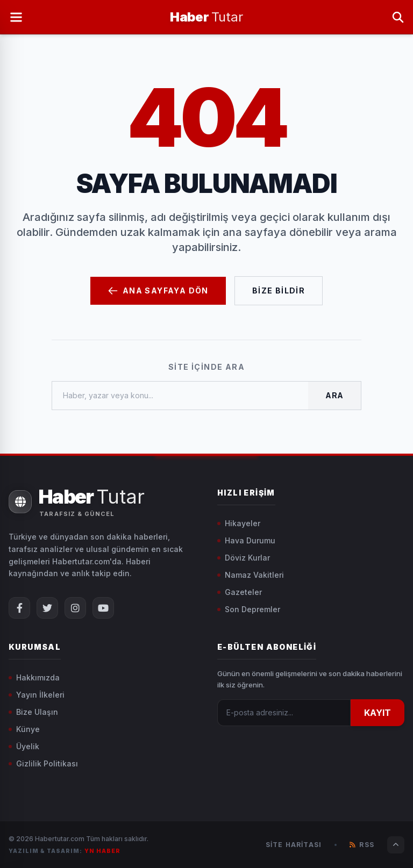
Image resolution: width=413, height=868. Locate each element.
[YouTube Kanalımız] (103, 608)
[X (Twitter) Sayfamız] (47, 608)
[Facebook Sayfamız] (19, 608)
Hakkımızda (34, 677)
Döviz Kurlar (244, 558)
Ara (334, 395)
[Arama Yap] (398, 17)
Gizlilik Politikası (43, 763)
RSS (362, 845)
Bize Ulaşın (33, 712)
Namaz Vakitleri (251, 575)
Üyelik (24, 746)
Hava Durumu (246, 540)
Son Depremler (249, 609)
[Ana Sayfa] (206, 17)
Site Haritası (294, 845)
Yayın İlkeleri (37, 695)
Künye (24, 729)
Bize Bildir (279, 290)
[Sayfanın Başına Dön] (396, 845)
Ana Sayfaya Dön (158, 291)
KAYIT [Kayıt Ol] (378, 713)
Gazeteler (240, 592)
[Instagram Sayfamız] (75, 608)
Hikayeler (239, 523)
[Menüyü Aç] (16, 17)
